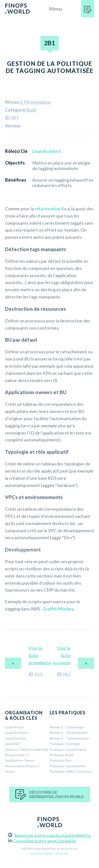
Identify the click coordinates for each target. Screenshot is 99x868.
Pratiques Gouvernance (68, 749)
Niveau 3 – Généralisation (69, 738)
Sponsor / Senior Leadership (27, 749)
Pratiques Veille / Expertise (71, 771)
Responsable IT (17, 755)
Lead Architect (47, 151)
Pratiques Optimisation (68, 766)
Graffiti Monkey (58, 609)
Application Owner (20, 760)
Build (31, 110)
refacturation (48, 209)
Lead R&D (13, 744)
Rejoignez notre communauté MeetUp (49, 835)
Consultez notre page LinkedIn (42, 841)
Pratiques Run (61, 760)
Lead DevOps (16, 738)
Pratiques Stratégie (65, 744)
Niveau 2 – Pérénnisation (69, 733)
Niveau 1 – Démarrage (67, 727)
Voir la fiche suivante (62, 655)
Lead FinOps (15, 727)
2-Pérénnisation (35, 102)
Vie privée (62, 853)
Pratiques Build (61, 755)
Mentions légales (42, 853)
